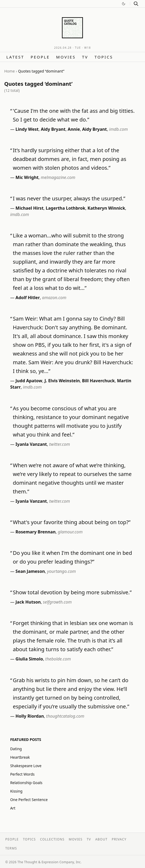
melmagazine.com (58, 177)
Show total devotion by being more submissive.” (72, 592)
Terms (11, 848)
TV (85, 57)
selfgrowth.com (57, 602)
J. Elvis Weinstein (62, 381)
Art (13, 808)
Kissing (16, 791)
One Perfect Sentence (29, 800)
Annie (74, 129)
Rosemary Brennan (36, 532)
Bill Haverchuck (98, 381)
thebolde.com (58, 659)
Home (10, 71)
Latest (15, 57)
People (40, 57)
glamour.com (70, 532)
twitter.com (60, 444)
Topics (104, 57)
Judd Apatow (29, 381)
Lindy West (27, 129)
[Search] (136, 4)
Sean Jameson (30, 571)
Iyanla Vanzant (31, 444)
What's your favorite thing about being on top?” (72, 522)
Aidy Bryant (53, 129)
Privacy (119, 839)
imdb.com (118, 129)
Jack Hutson (28, 602)
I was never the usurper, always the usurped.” (69, 198)
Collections (52, 839)
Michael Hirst (30, 208)
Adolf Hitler (28, 298)
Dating (16, 749)
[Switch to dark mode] (124, 4)
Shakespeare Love (26, 766)
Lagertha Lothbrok (66, 208)
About (101, 839)
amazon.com (54, 298)
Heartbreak (20, 757)
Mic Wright (27, 177)
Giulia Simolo (29, 659)
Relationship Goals (26, 783)
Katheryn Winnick (106, 208)
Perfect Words (22, 774)
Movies (66, 57)
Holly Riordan (30, 716)
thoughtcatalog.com (65, 716)
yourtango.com (61, 571)
